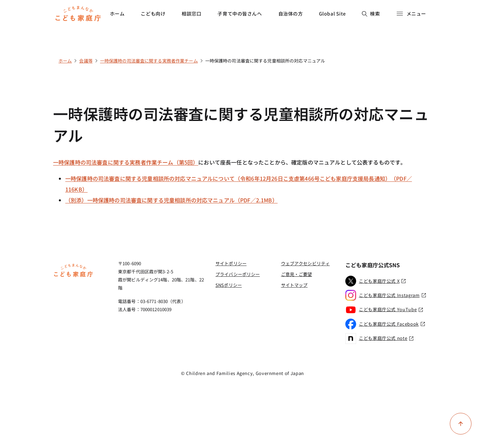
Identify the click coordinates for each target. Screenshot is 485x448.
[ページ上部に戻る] (461, 424)
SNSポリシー (229, 285)
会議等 (86, 61)
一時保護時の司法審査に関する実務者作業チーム (149, 61)
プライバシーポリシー (238, 274)
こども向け (153, 14)
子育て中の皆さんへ (240, 14)
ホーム (117, 14)
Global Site (332, 14)
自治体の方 (291, 14)
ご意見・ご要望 (297, 274)
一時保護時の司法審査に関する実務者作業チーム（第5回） (126, 162)
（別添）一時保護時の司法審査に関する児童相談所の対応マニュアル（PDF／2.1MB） (171, 200)
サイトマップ (294, 285)
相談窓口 (191, 14)
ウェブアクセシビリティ (305, 263)
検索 (371, 14)
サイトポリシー (231, 263)
